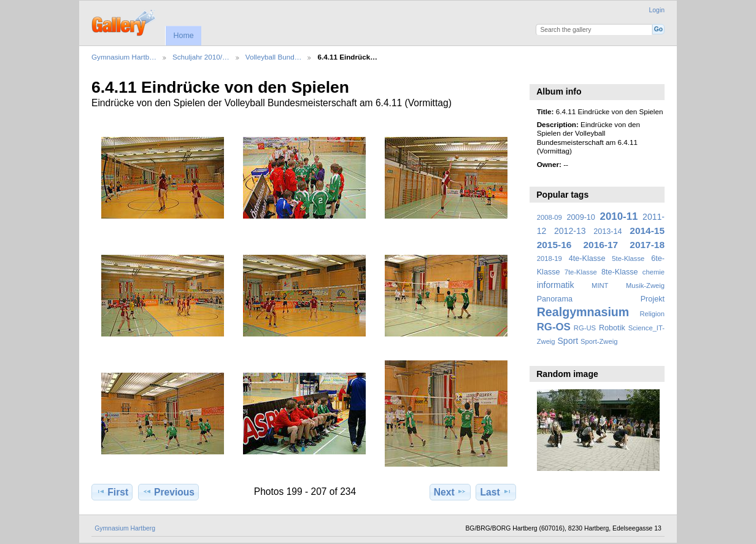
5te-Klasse (628, 258)
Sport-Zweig (599, 341)
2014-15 (647, 231)
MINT (600, 286)
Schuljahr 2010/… (201, 57)
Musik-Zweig (645, 286)
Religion (652, 314)
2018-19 (550, 258)
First (112, 492)
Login (657, 10)
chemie (654, 272)
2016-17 (601, 245)
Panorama (555, 299)
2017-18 (647, 245)
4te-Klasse (587, 258)
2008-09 (550, 217)
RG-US (585, 328)
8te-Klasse (620, 272)
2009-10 (581, 217)
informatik (556, 285)
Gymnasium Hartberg (125, 528)
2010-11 (619, 216)
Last (496, 492)
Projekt (653, 299)
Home (183, 36)
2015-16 (554, 245)
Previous (168, 492)
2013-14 (607, 231)
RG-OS (554, 327)
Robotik (612, 328)
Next (450, 492)
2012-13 (570, 231)
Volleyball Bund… (274, 57)
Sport (568, 341)
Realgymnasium (583, 312)
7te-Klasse (581, 272)
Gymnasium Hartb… (124, 57)
